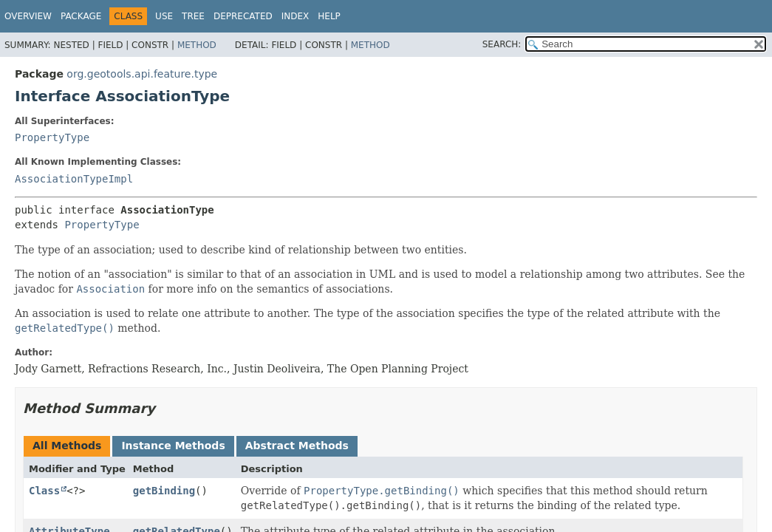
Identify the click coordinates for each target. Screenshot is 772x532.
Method (197, 45)
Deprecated (243, 16)
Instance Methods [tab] (173, 446)
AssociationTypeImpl (74, 179)
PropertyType (52, 137)
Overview (28, 16)
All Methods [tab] (67, 446)
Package (81, 16)
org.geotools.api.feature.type (142, 74)
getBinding (164, 491)
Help (329, 16)
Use (164, 16)
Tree (193, 16)
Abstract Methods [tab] (297, 446)
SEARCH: (502, 44)
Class (44, 491)
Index (296, 16)
